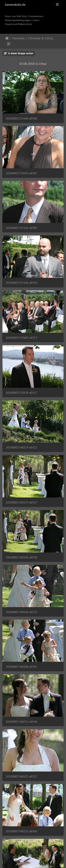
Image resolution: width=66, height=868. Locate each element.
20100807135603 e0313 (21, 338)
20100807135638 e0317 (21, 393)
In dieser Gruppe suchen (19, 53)
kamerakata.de (15, 5)
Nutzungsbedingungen (18, 20)
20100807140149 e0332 (21, 612)
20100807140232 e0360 (21, 831)
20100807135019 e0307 (21, 173)
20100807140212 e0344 (21, 722)
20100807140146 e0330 (21, 557)
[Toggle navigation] (57, 5)
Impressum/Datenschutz (18, 24)
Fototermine (36, 16)
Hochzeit (19, 38)
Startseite (7, 38)
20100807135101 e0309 (21, 228)
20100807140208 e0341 (21, 667)
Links (36, 20)
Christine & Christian (42, 38)
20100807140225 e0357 (21, 776)
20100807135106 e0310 (21, 283)
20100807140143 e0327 (21, 502)
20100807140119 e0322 (21, 447)
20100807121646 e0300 (21, 118)
